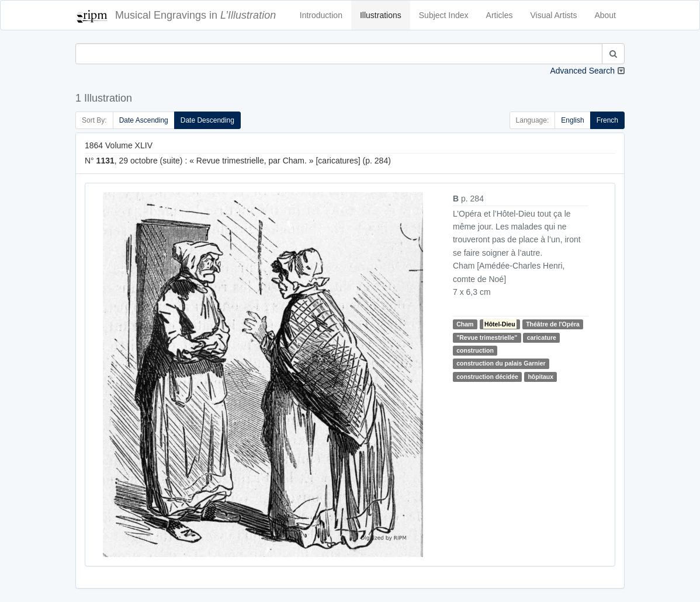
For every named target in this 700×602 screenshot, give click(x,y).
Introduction (321, 15)
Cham (465, 324)
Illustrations (381, 15)
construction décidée (487, 377)
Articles (500, 15)
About (605, 15)
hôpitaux (540, 377)
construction (475, 350)
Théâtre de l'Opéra (553, 324)
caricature (542, 337)
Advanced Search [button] (582, 71)
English (572, 120)
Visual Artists (554, 15)
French (607, 120)
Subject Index (444, 15)
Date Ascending (144, 120)
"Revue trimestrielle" (487, 337)
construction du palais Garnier (501, 363)
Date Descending (207, 120)
